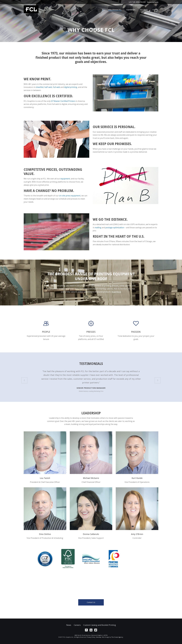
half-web (48, 87)
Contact (155, 10)
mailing (98, 227)
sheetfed (40, 87)
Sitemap (99, 637)
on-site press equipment (70, 196)
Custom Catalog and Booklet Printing (100, 625)
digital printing (71, 87)
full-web (56, 87)
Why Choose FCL (115, 10)
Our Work (144, 10)
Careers (77, 625)
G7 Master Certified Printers (63, 101)
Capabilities (131, 10)
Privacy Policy (91, 637)
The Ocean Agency (117, 637)
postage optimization (115, 227)
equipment (65, 179)
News (69, 625)
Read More (116, 292)
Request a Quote (153, 2)
